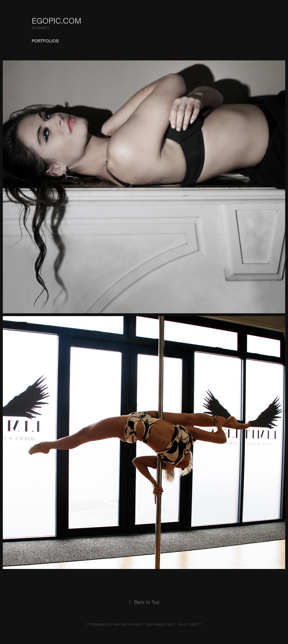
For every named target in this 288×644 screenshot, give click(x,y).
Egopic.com (56, 21)
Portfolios (45, 41)
